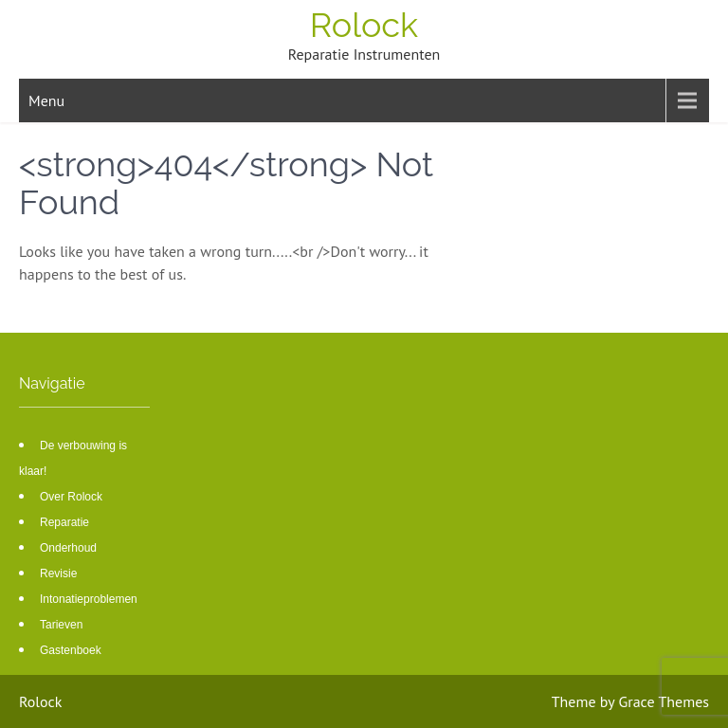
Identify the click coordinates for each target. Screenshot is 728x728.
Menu (46, 100)
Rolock (364, 25)
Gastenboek (71, 650)
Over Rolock (71, 497)
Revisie (58, 573)
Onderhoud (68, 548)
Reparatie (64, 522)
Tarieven (61, 625)
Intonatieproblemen (89, 599)
